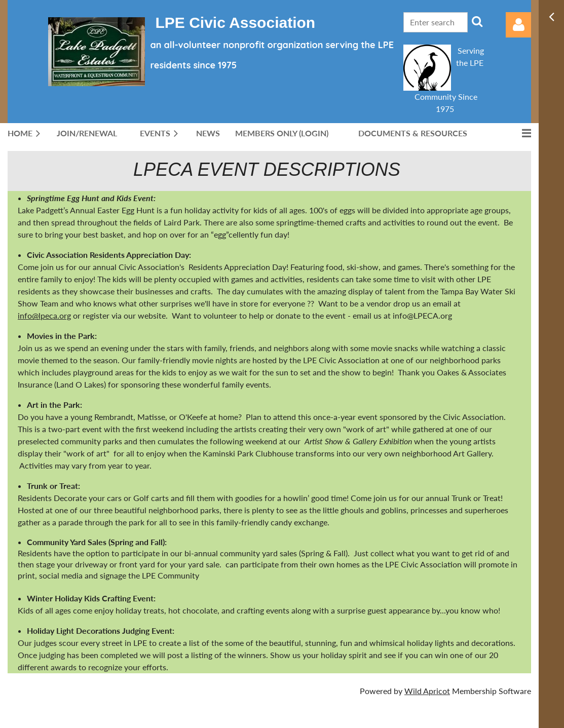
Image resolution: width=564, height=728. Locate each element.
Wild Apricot (427, 691)
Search (477, 21)
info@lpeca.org (44, 315)
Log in (518, 25)
